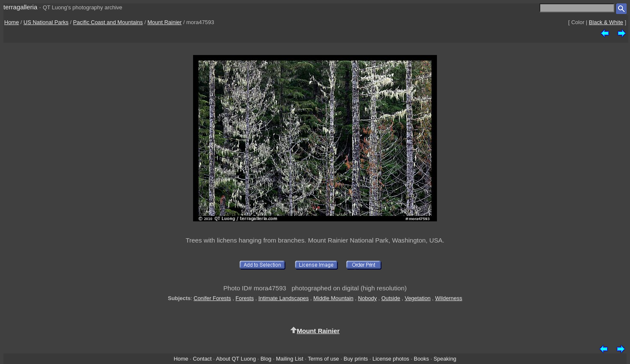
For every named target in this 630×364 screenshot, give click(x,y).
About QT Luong (236, 359)
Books (421, 359)
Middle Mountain (333, 298)
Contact (202, 359)
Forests (245, 298)
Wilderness (449, 298)
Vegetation (418, 298)
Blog (266, 359)
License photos (391, 359)
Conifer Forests (212, 298)
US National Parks (46, 22)
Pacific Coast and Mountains (108, 22)
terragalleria (20, 7)
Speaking (445, 359)
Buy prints (356, 359)
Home (12, 22)
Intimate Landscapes (283, 298)
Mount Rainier (164, 22)
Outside (391, 298)
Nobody (367, 298)
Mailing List (290, 359)
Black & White (606, 22)
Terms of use (323, 359)
